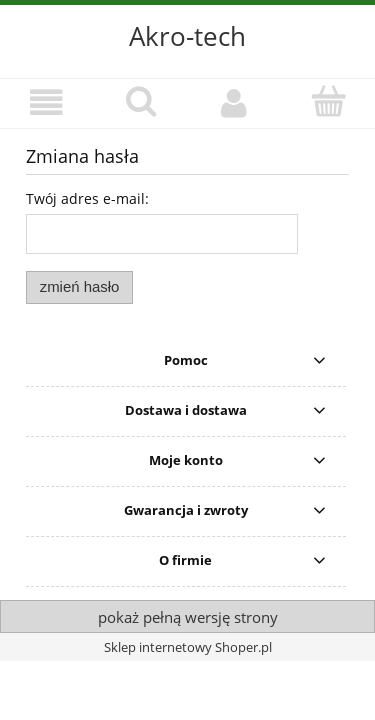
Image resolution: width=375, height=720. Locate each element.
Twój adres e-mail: (87, 198)
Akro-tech (187, 36)
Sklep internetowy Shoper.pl (188, 647)
